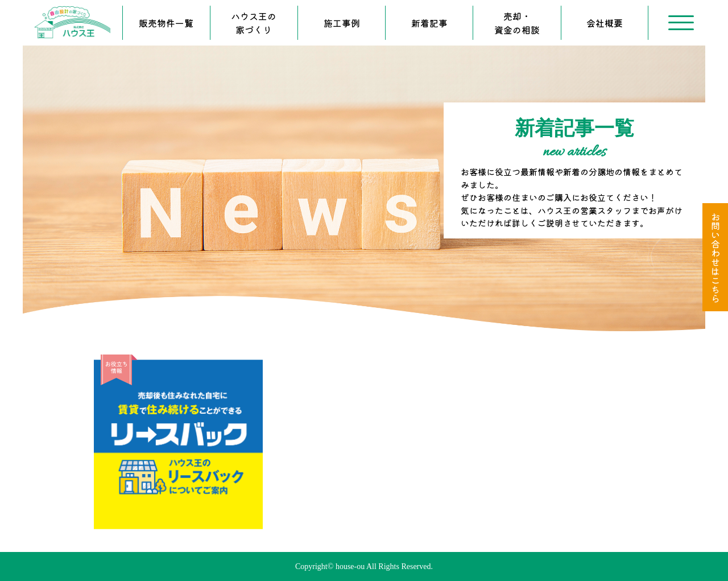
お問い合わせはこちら (715, 257)
